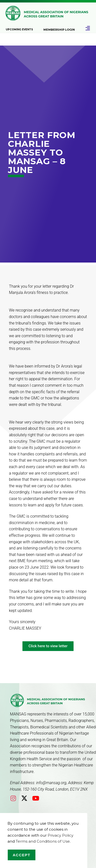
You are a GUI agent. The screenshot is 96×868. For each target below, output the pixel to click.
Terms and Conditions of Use (43, 841)
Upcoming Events (19, 29)
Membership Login (59, 30)
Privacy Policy (60, 835)
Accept (22, 855)
